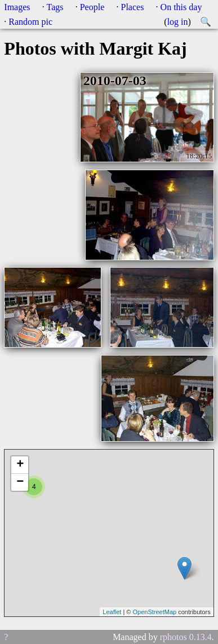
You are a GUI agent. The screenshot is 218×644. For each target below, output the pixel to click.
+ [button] (20, 465)
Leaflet (112, 612)
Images (17, 7)
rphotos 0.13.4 (186, 637)
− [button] (20, 482)
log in (178, 22)
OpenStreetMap (154, 612)
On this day (181, 7)
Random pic (30, 22)
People (92, 7)
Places (133, 7)
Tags (55, 7)
